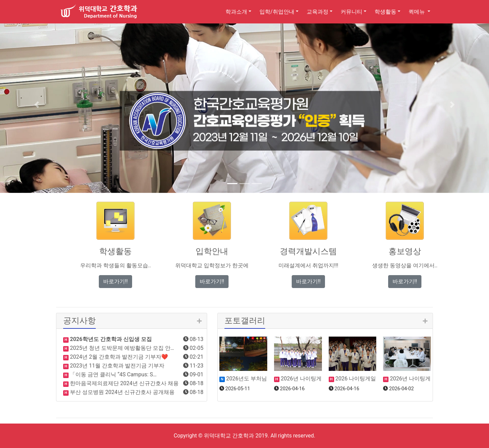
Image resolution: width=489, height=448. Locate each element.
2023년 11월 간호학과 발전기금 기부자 (116, 366)
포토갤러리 (245, 321)
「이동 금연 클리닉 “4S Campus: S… (113, 374)
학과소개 (236, 12)
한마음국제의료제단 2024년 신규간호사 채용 (124, 383)
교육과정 (318, 12)
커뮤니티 (351, 12)
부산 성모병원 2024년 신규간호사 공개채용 (122, 392)
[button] (37, 105)
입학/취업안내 (277, 12)
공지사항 (79, 321)
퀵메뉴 (417, 12)
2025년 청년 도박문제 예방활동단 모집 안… (121, 348)
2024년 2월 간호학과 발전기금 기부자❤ (118, 357)
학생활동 (385, 12)
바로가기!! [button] (115, 281)
